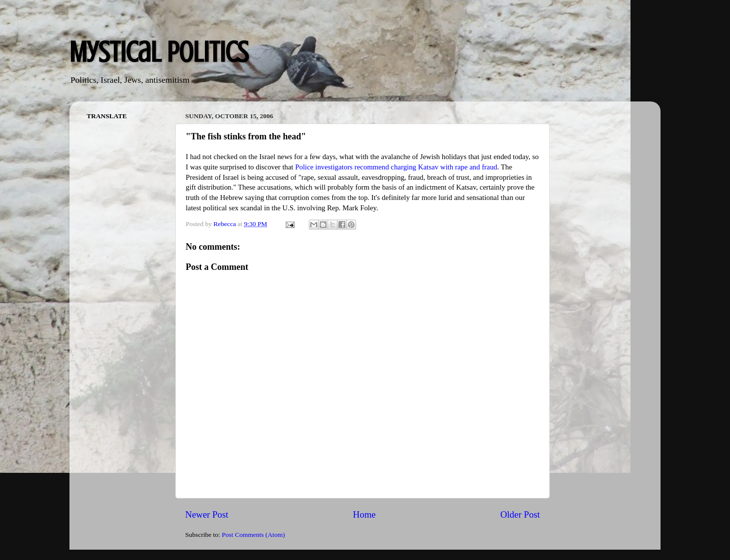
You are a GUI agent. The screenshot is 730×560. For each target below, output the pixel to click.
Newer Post (207, 514)
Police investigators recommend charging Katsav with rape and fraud (396, 167)
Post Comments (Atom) (253, 535)
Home (365, 514)
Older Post (520, 514)
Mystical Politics (159, 52)
